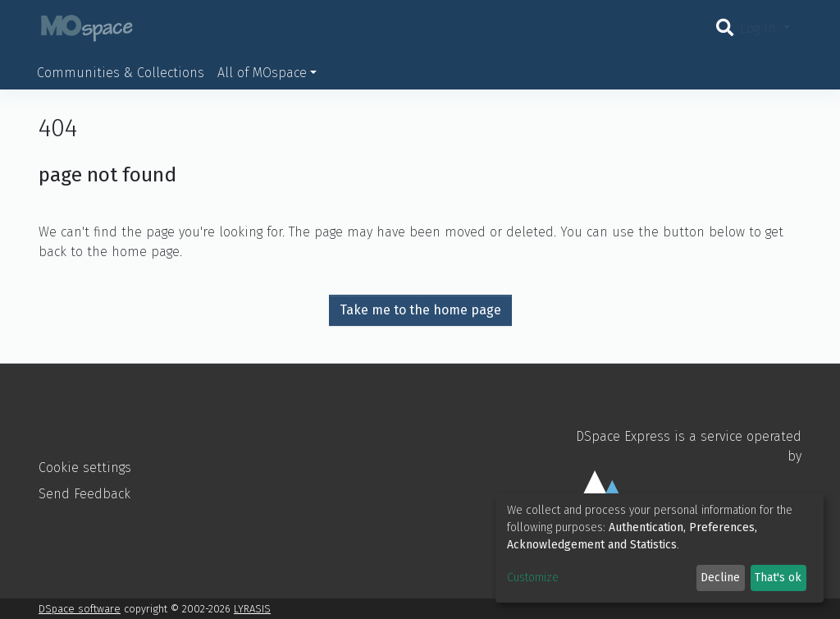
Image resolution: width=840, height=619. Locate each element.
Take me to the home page (420, 310)
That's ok (778, 578)
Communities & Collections (121, 73)
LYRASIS (252, 609)
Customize (533, 578)
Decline (720, 578)
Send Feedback (84, 494)
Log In (760, 28)
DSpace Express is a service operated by (682, 482)
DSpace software (80, 609)
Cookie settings (85, 468)
